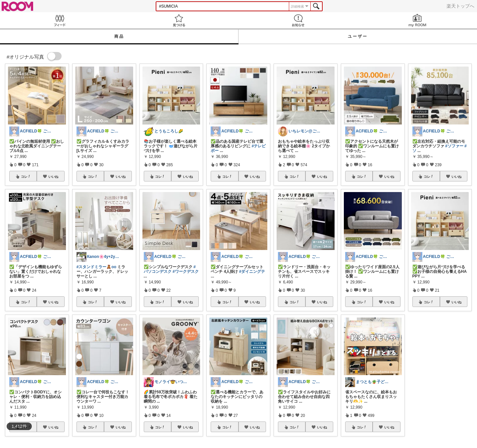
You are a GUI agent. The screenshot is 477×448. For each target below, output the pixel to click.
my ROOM (417, 20)
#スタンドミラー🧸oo (96, 267)
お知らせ (298, 20)
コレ (26, 176)
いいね (53, 176)
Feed (60, 20)
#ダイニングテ (252, 272)
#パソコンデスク (170, 269)
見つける (179, 20)
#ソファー (454, 146)
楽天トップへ (460, 6)
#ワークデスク (186, 272)
